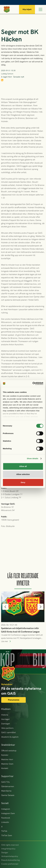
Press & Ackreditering (10, 860)
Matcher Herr (7, 759)
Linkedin (5, 822)
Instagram (6, 809)
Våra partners (7, 728)
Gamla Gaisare (8, 795)
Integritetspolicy (8, 849)
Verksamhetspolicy (10, 856)
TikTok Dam (7, 835)
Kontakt (5, 768)
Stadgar (5, 852)
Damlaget (6, 724)
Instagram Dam (8, 813)
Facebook (6, 818)
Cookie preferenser (10, 864)
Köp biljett (27, 9)
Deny (23, 482)
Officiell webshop (9, 751)
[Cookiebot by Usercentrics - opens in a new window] (33, 383)
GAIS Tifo (5, 782)
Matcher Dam (7, 764)
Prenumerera (14, 700)
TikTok (4, 831)
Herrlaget (5, 719)
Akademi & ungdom (10, 737)
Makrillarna (6, 791)
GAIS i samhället (8, 732)
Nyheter (5, 755)
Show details (33, 458)
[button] (5, 612)
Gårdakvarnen (8, 786)
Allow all (23, 466)
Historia (5, 715)
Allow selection (23, 474)
